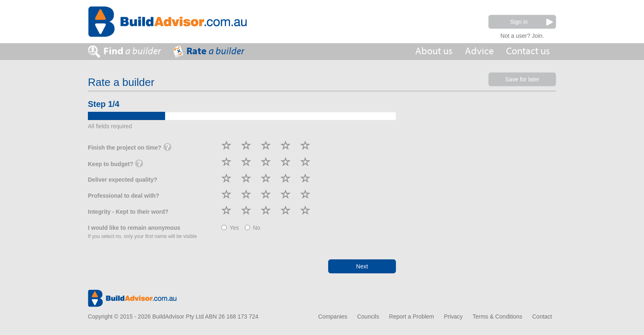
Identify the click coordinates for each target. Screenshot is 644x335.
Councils (368, 317)
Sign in (531, 22)
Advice (479, 51)
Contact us (528, 51)
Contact (542, 317)
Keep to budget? (116, 164)
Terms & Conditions (497, 317)
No (253, 228)
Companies (333, 317)
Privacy (453, 317)
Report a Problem (412, 317)
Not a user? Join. (522, 35)
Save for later (522, 79)
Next (362, 266)
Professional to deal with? (123, 196)
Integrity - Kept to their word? (128, 212)
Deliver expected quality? (123, 180)
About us (434, 51)
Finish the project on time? (130, 148)
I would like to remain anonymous (142, 232)
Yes (230, 228)
